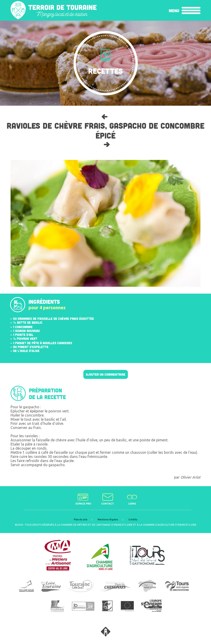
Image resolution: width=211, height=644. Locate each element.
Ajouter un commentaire (106, 374)
